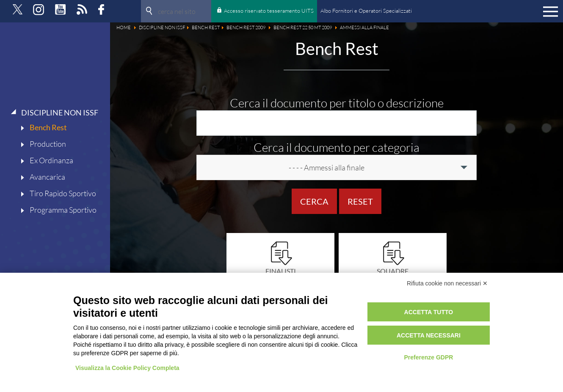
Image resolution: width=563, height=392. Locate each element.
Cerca (314, 201)
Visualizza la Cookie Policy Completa (127, 368)
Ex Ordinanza (51, 160)
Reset (360, 201)
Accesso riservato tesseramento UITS (269, 11)
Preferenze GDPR (428, 357)
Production (48, 144)
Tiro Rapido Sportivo (63, 193)
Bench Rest (48, 127)
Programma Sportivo (63, 210)
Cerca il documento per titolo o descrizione (337, 103)
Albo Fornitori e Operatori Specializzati (366, 11)
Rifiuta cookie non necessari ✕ (447, 283)
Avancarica (47, 177)
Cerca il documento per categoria (337, 147)
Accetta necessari (429, 335)
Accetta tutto (429, 312)
